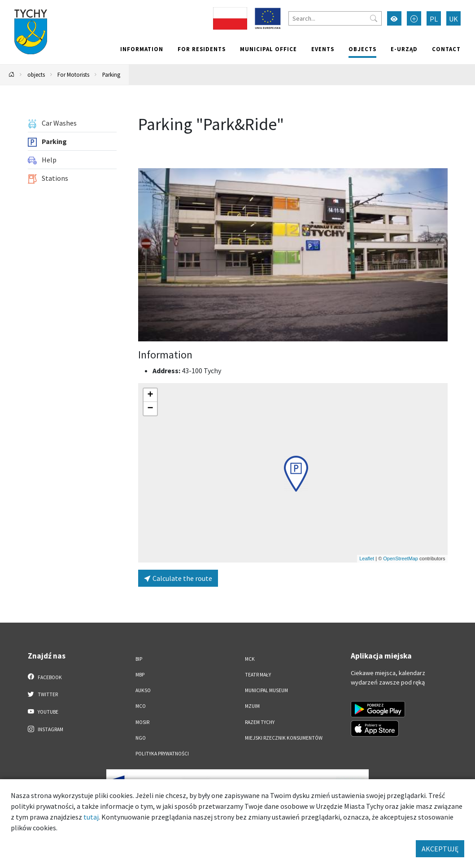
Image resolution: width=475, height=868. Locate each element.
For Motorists (73, 74)
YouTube (43, 711)
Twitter (43, 694)
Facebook (45, 677)
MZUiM (252, 706)
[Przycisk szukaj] (374, 18)
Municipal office (268, 49)
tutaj (91, 817)
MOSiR (142, 722)
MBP (140, 675)
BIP (139, 659)
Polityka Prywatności (162, 754)
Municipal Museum (266, 690)
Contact (446, 49)
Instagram (46, 729)
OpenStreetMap (401, 558)
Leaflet (367, 558)
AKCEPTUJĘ (440, 849)
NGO (141, 738)
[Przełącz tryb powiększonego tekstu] (414, 18)
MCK (250, 659)
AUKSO (143, 690)
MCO (141, 706)
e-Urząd (404, 49)
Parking (111, 74)
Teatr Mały (258, 675)
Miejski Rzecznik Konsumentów (284, 738)
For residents (202, 49)
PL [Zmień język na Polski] (434, 19)
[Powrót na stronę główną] (12, 75)
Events (323, 49)
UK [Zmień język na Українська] (453, 19)
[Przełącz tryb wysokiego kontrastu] (394, 18)
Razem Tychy (260, 722)
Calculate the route (178, 578)
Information (142, 49)
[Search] (335, 18)
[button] (296, 474)
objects (362, 49)
